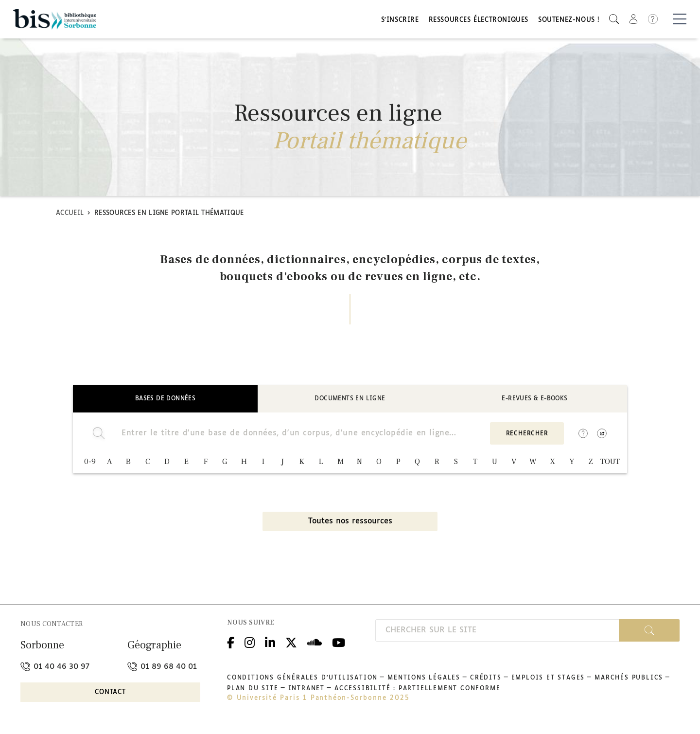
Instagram (250, 642)
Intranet (306, 690)
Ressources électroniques (479, 21)
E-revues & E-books (534, 400)
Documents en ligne (350, 400)
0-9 (90, 463)
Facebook (231, 642)
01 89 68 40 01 (162, 668)
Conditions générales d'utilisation (302, 679)
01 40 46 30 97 (55, 668)
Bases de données (165, 400)
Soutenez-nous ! (569, 21)
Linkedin (270, 642)
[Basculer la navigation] (680, 20)
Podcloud (315, 642)
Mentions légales (424, 679)
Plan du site (253, 690)
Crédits (486, 679)
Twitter (291, 642)
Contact (110, 694)
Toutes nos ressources (350, 523)
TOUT (610, 463)
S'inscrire (400, 21)
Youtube (339, 642)
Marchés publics (629, 679)
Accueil (70, 214)
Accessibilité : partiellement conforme (417, 690)
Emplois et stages (548, 679)
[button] (614, 20)
